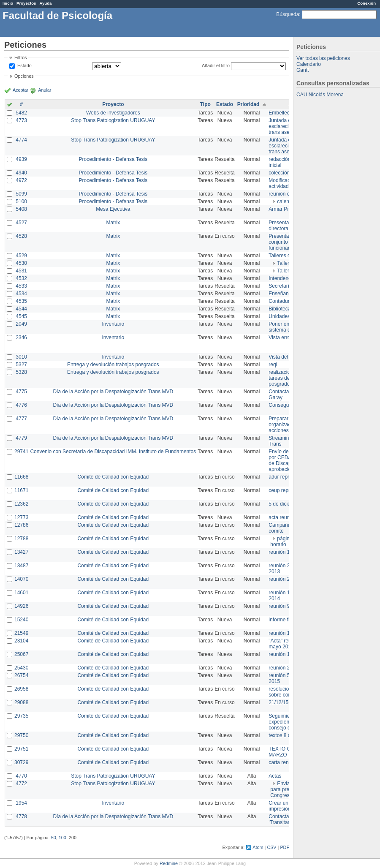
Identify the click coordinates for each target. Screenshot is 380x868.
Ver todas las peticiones (323, 58)
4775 (21, 392)
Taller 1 (285, 263)
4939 (21, 159)
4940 (21, 173)
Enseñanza (281, 294)
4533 (21, 286)
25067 (21, 654)
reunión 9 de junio (289, 606)
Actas (275, 776)
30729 (21, 762)
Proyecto (113, 104)
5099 (21, 194)
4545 (21, 316)
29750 (21, 735)
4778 (21, 816)
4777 (21, 419)
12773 (21, 517)
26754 (21, 675)
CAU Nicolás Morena (320, 95)
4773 (21, 120)
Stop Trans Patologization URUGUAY (113, 120)
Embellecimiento (287, 113)
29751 (21, 749)
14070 (21, 579)
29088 (21, 702)
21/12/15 (278, 702)
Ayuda (45, 3)
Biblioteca (280, 309)
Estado (24, 65)
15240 (21, 620)
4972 (21, 180)
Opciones (24, 76)
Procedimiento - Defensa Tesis (113, 159)
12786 (21, 525)
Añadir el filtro (216, 65)
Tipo (205, 104)
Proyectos (26, 3)
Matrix (113, 223)
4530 (21, 263)
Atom (258, 847)
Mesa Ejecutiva (113, 209)
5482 (21, 113)
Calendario (309, 64)
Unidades (279, 316)
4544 (21, 309)
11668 (21, 477)
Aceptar (20, 90)
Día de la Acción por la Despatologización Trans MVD (113, 392)
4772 (21, 784)
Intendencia (282, 278)
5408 (21, 209)
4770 (21, 776)
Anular (45, 90)
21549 (21, 633)
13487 (21, 566)
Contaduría (281, 301)
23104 (21, 641)
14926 (21, 606)
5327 (21, 365)
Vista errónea (284, 337)
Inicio (8, 3)
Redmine (169, 863)
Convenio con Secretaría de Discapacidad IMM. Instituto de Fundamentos (113, 452)
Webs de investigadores (113, 113)
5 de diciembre (285, 504)
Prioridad (248, 104)
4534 (21, 294)
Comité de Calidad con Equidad (113, 477)
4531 (21, 271)
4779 (21, 438)
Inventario (113, 324)
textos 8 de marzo (289, 735)
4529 (21, 256)
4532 (21, 278)
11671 (21, 490)
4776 (21, 405)
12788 (21, 539)
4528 (21, 236)
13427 (21, 552)
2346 (21, 337)
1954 (21, 803)
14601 (21, 593)
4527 (21, 223)
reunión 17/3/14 (286, 552)
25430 (21, 668)
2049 (21, 324)
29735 (21, 716)
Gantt (303, 70)
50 (54, 838)
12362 (21, 504)
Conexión (366, 3)
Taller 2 (285, 271)
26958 (21, 689)
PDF (285, 847)
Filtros (20, 57)
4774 (21, 140)
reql (273, 365)
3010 (21, 357)
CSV (271, 847)
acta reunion (282, 517)
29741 (21, 452)
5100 (21, 201)
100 (62, 838)
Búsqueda (288, 14)
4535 (21, 301)
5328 (21, 372)
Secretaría (280, 286)
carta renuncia (285, 762)
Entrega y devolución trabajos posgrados (113, 365)
